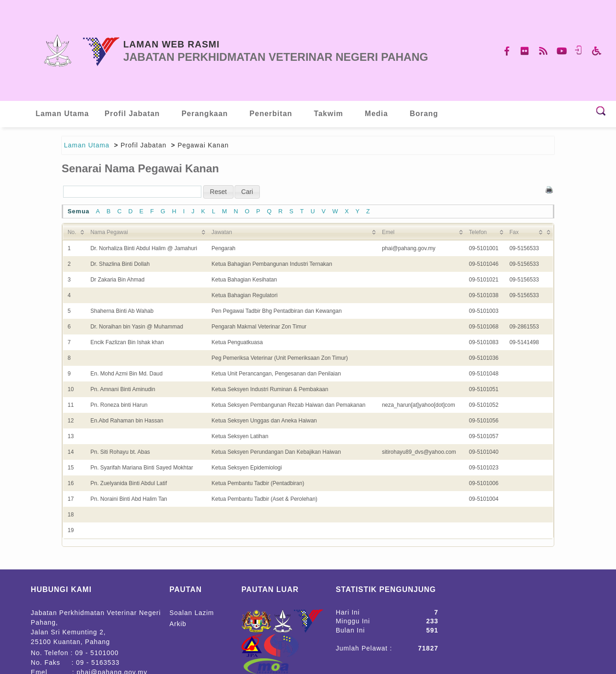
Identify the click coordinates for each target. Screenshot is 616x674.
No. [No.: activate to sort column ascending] (72, 232)
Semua (79, 211)
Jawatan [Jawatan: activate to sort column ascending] (222, 232)
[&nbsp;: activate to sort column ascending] (549, 232)
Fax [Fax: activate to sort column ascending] (514, 232)
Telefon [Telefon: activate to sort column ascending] (478, 232)
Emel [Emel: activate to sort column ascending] (388, 232)
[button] (219, 192)
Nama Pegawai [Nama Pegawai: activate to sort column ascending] (109, 232)
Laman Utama (87, 145)
